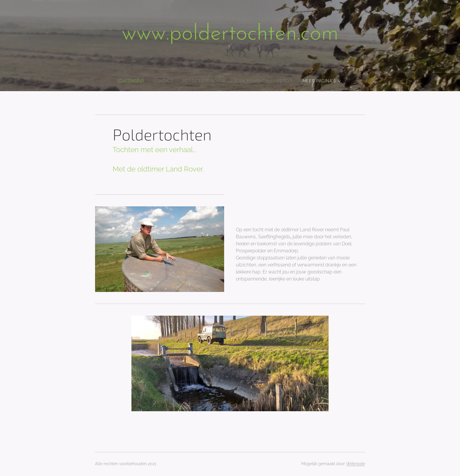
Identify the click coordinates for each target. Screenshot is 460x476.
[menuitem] (127, 81)
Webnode (356, 464)
